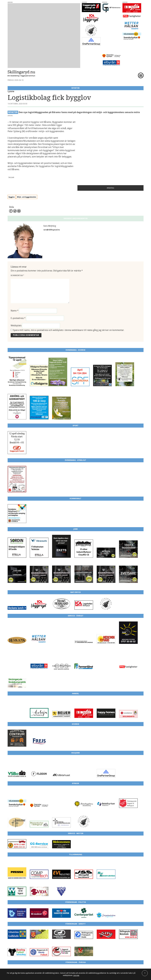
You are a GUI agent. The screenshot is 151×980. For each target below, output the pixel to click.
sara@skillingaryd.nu (52, 176)
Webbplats (16, 272)
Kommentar (17, 222)
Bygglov (21, 144)
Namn (15, 257)
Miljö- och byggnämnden (36, 144)
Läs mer (76, 975)
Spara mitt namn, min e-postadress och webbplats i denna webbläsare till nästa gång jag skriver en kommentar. (69, 277)
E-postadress (18, 265)
